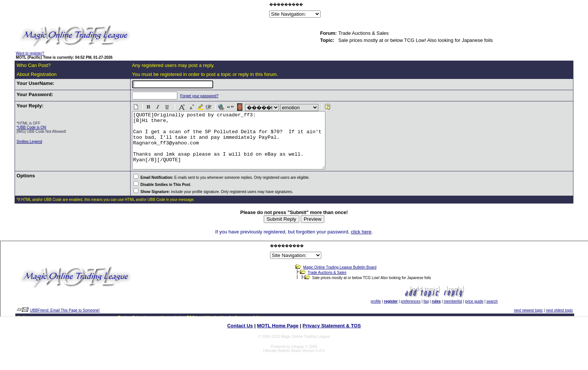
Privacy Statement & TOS (332, 337)
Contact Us (240, 337)
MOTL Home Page (278, 337)
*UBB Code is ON (31, 127)
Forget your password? (192, 96)
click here (361, 243)
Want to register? (30, 53)
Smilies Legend (29, 142)
